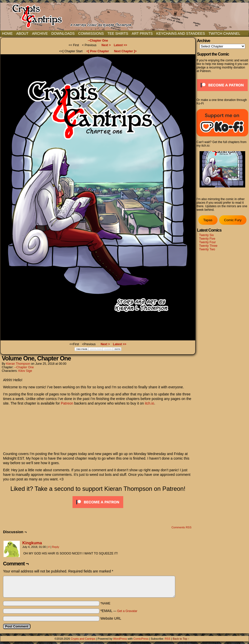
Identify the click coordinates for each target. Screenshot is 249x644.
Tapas (208, 220)
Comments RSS (181, 527)
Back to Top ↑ (181, 639)
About (22, 33)
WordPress (120, 639)
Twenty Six (206, 235)
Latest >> (121, 45)
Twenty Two (207, 249)
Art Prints (142, 33)
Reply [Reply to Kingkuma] (56, 547)
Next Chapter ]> (125, 51)
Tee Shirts (118, 33)
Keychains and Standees (181, 33)
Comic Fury (233, 220)
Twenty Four (207, 242)
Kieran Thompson (18, 364)
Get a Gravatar (127, 611)
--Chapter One (98, 41)
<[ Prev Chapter (98, 51)
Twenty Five (207, 239)
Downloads (63, 33)
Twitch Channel (224, 33)
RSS (167, 639)
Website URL (111, 618)
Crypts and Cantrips (83, 639)
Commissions (91, 33)
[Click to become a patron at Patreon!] (98, 509)
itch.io (149, 403)
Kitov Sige (25, 371)
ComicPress (141, 639)
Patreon (67, 403)
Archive (40, 33)
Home (7, 33)
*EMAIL (119, 611)
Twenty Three (208, 246)
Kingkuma (32, 543)
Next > (106, 45)
